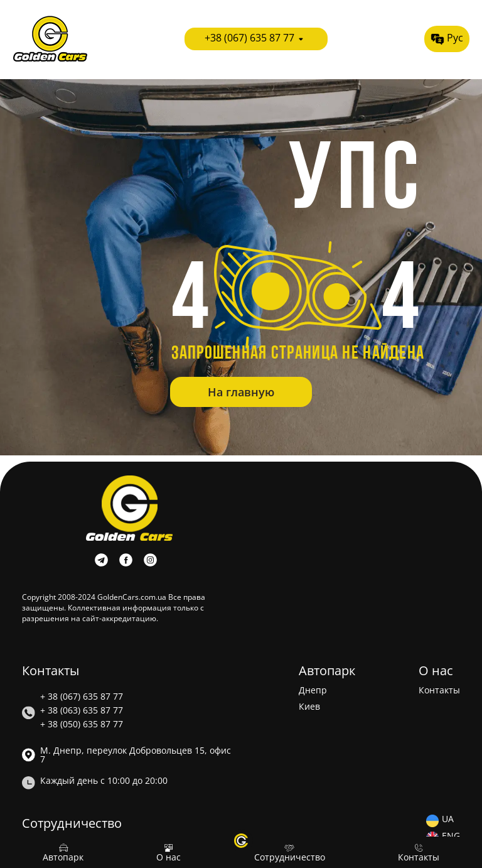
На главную (241, 392)
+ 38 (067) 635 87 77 (82, 697)
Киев (309, 707)
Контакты (439, 690)
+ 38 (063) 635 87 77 (82, 710)
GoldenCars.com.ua (132, 597)
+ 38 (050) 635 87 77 (82, 724)
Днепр (313, 690)
